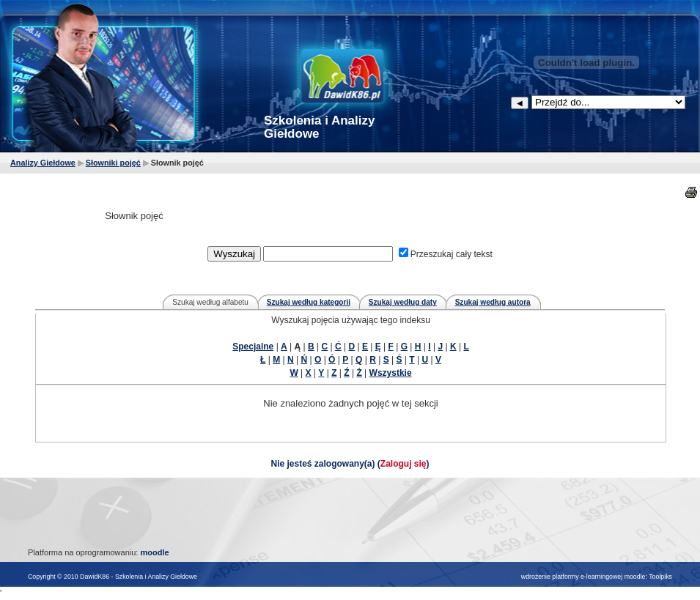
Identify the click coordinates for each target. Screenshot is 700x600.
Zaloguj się (404, 464)
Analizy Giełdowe (43, 163)
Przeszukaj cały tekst (452, 254)
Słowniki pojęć (113, 163)
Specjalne (253, 347)
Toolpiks (660, 577)
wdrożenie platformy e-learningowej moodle (583, 577)
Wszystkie (391, 373)
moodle (154, 552)
